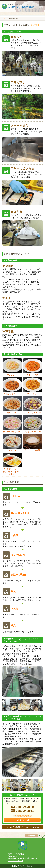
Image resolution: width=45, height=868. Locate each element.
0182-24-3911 (22, 811)
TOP (3, 18)
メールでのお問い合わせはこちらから (23, 827)
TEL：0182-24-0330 (15, 861)
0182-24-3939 (22, 807)
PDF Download (22, 820)
